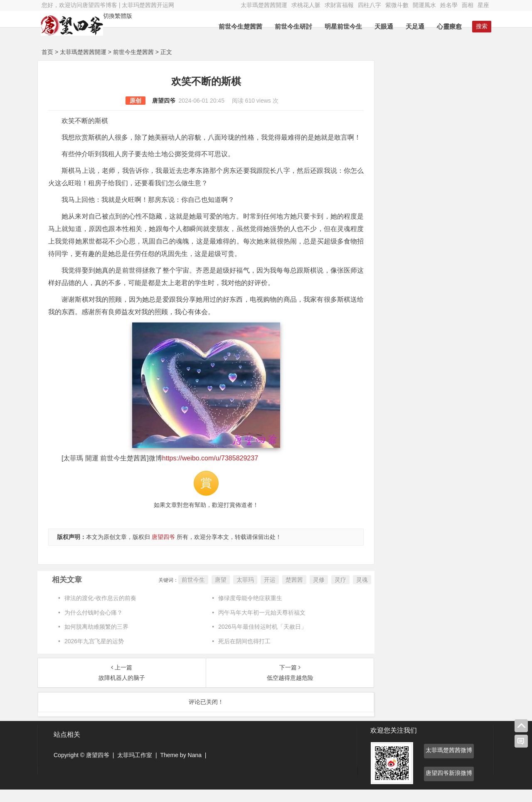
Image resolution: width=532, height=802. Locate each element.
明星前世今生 (342, 26)
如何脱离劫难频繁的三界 (96, 639)
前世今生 (189, 592)
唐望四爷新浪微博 (449, 785)
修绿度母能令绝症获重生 (248, 610)
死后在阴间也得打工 (242, 654)
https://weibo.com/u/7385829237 (210, 471)
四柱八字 (369, 5)
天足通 (414, 26)
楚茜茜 (290, 592)
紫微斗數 (397, 5)
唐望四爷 (161, 101)
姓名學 (449, 5)
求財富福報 (339, 5)
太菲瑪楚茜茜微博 (449, 763)
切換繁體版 (118, 16)
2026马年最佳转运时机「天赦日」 (260, 639)
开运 (265, 592)
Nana (195, 768)
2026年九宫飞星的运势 (94, 654)
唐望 (216, 592)
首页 (47, 52)
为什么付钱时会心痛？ (94, 625)
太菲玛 (241, 592)
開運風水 (424, 5)
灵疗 (336, 592)
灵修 (314, 592)
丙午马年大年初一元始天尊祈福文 (260, 625)
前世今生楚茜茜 (240, 26)
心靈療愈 (448, 26)
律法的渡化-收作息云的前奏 (100, 610)
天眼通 (383, 26)
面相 (468, 5)
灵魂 (357, 592)
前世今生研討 (293, 26)
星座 (483, 5)
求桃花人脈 (306, 5)
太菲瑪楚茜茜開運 (264, 5)
